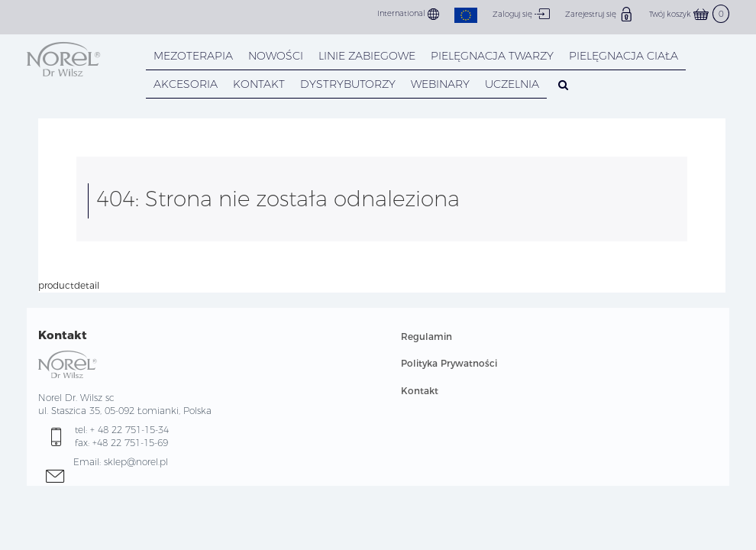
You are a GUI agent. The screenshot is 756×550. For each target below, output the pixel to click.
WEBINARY (440, 84)
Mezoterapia (193, 56)
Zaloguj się (521, 14)
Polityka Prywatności (449, 363)
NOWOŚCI (276, 56)
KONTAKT (259, 84)
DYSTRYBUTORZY (348, 84)
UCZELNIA (512, 84)
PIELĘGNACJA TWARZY (492, 56)
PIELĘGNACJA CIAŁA (624, 56)
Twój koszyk (689, 14)
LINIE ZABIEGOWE (367, 56)
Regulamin (426, 336)
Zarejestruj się (599, 14)
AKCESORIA (186, 84)
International (408, 14)
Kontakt (420, 391)
